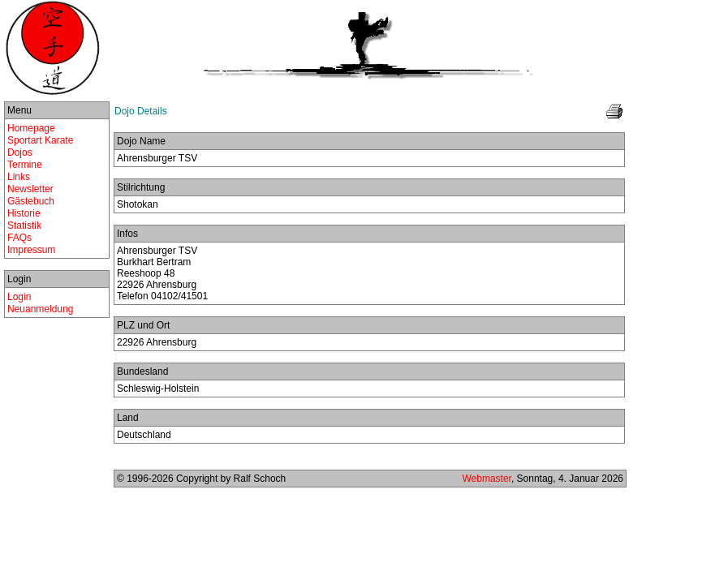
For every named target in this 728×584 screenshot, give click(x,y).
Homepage (31, 128)
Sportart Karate (40, 140)
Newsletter (30, 189)
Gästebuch (31, 201)
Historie (24, 213)
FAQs (19, 238)
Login (19, 297)
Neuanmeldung (40, 309)
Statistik (24, 225)
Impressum (31, 250)
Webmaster (486, 479)
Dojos (20, 152)
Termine (25, 165)
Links (19, 177)
